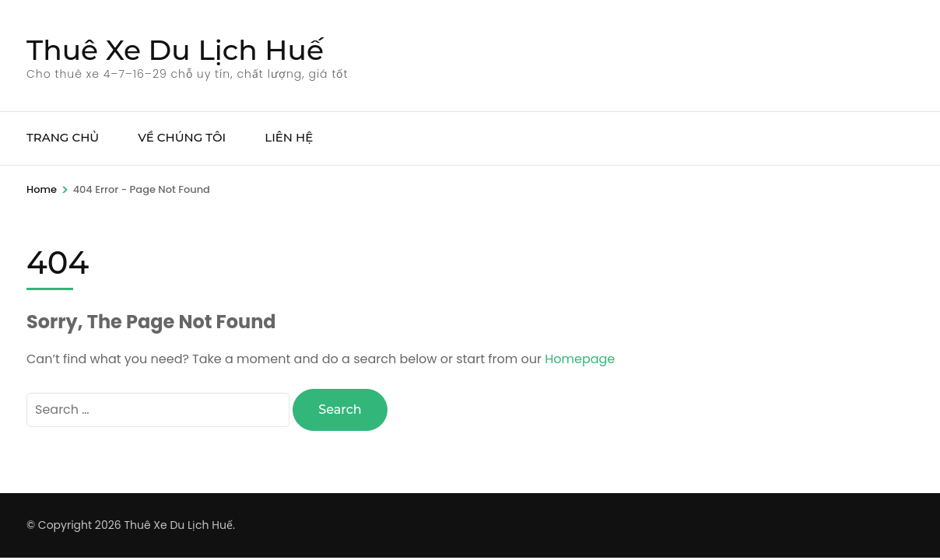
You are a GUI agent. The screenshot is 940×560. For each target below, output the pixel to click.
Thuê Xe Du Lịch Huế (175, 50)
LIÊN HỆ (289, 137)
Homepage (580, 359)
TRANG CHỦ (63, 137)
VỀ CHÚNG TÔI (182, 137)
